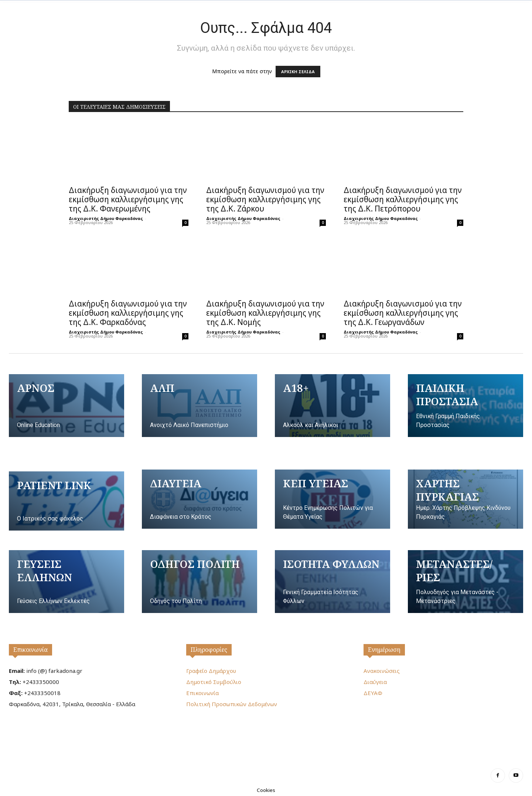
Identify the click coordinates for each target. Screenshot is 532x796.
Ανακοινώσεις (382, 671)
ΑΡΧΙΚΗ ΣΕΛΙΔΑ (298, 72)
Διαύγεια (375, 682)
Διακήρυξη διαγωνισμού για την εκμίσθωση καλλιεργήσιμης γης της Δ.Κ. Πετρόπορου (403, 199)
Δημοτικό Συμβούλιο (214, 682)
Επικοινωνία (30, 650)
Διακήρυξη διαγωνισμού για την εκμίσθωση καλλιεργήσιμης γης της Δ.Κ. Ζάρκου (265, 199)
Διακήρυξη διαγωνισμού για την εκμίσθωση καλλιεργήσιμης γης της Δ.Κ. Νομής (265, 313)
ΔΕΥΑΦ (373, 693)
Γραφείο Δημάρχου (211, 671)
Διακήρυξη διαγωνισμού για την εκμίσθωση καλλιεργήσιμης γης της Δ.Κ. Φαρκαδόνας (128, 313)
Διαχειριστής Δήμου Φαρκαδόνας (106, 218)
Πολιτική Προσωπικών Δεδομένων (232, 704)
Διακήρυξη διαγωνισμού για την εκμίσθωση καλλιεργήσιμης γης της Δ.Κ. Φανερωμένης (128, 199)
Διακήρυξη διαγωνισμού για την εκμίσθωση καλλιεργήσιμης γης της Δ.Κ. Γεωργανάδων (403, 313)
